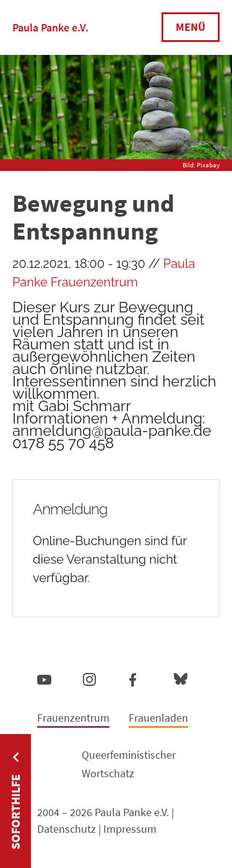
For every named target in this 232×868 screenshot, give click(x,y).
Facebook (133, 677)
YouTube (44, 679)
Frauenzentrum (73, 718)
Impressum (130, 829)
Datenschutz (67, 829)
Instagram (89, 678)
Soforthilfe (15, 812)
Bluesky (181, 678)
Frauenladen (158, 718)
